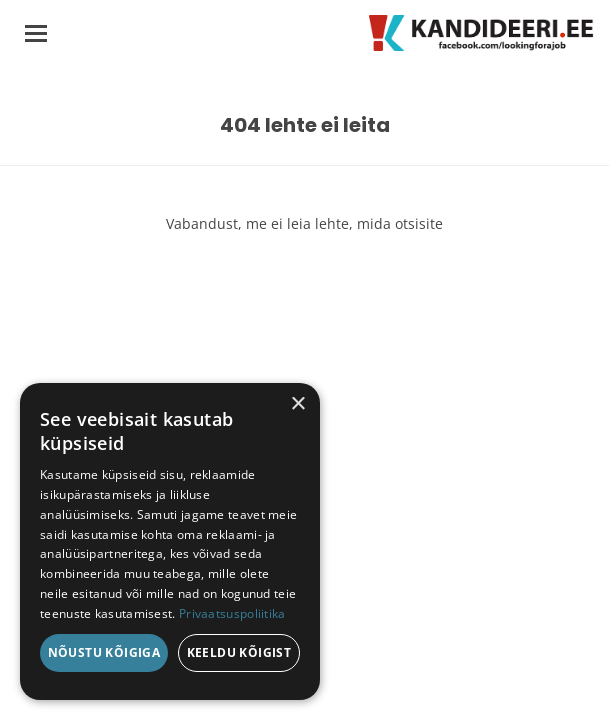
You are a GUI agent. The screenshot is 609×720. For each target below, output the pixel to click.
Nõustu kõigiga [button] (104, 652)
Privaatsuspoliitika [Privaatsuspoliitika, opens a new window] (232, 613)
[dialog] (170, 541)
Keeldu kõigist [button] (239, 652)
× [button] (297, 404)
